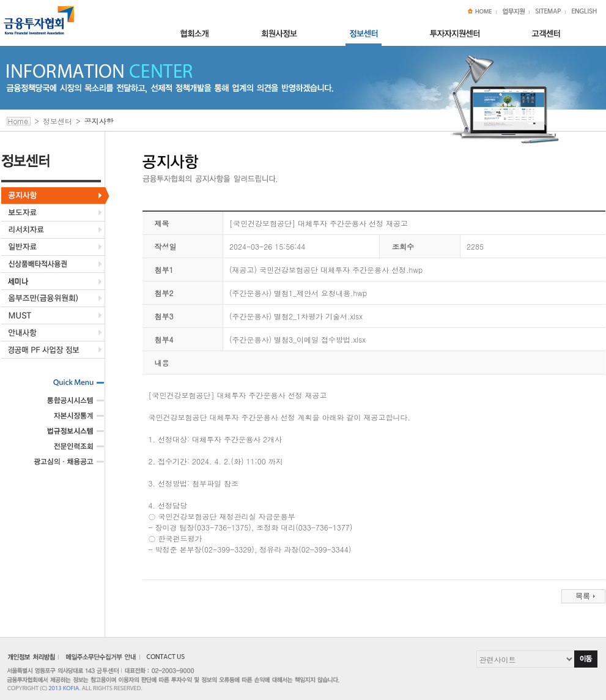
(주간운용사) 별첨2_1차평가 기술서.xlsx (296, 316)
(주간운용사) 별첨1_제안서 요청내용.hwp (298, 293)
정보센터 (57, 121)
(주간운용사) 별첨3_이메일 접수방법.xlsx (297, 339)
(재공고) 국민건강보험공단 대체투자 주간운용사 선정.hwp (326, 270)
